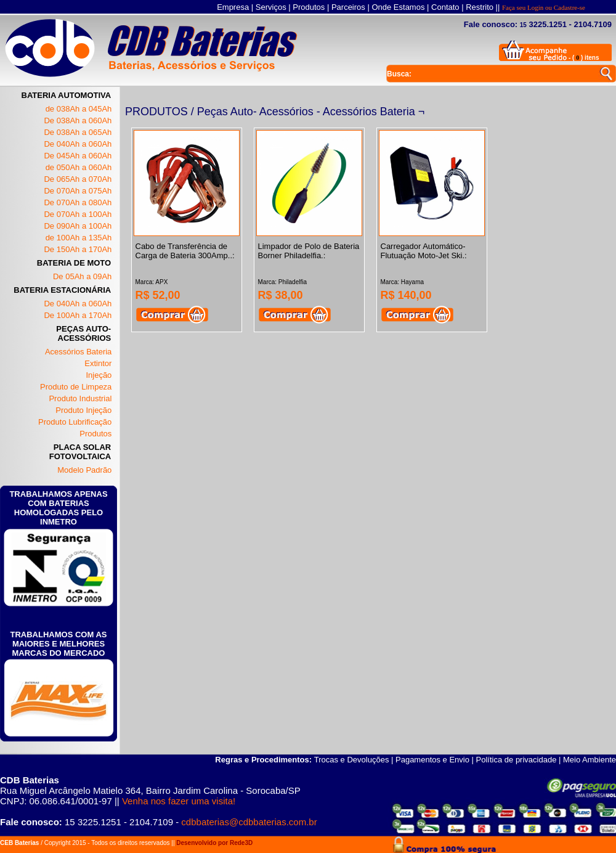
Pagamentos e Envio (432, 760)
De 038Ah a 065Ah (78, 132)
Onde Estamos (398, 7)
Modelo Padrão (84, 470)
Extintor (98, 363)
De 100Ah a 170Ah (78, 315)
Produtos (309, 7)
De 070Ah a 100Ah (78, 214)
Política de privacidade (517, 760)
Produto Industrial (80, 398)
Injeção (99, 375)
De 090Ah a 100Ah (78, 226)
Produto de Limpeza (76, 387)
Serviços (271, 7)
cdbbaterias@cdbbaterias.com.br (249, 822)
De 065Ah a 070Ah (78, 179)
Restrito (480, 7)
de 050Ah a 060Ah (79, 167)
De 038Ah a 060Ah (78, 120)
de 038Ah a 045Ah (79, 109)
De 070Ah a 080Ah (78, 202)
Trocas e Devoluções (352, 760)
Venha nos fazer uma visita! (179, 801)
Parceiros (348, 7)
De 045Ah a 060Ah (78, 156)
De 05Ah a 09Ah (82, 276)
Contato (445, 7)
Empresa (233, 7)
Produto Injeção (83, 410)
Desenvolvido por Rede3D (214, 843)
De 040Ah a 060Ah (78, 144)
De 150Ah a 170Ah (78, 249)
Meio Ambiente (590, 760)
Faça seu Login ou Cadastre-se (544, 7)
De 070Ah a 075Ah (78, 191)
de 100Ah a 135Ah (79, 238)
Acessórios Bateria (78, 352)
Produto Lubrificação (75, 422)
